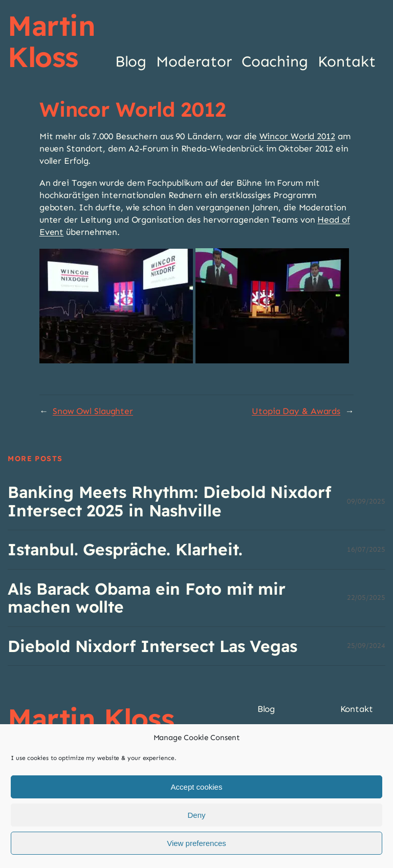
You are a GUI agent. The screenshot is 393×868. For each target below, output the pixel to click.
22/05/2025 (366, 598)
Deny (196, 815)
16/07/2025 (366, 549)
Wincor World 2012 (297, 136)
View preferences (196, 843)
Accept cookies (197, 787)
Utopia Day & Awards (296, 411)
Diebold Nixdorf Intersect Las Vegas (152, 646)
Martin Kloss (51, 41)
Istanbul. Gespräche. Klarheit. (125, 549)
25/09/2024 (366, 646)
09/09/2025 (366, 501)
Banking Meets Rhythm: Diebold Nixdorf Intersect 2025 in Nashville (169, 501)
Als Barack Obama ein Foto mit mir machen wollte (147, 598)
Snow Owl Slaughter (93, 411)
